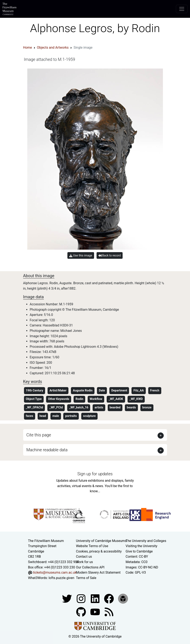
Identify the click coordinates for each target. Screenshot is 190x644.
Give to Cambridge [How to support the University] (139, 551)
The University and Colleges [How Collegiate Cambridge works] (146, 541)
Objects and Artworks (53, 48)
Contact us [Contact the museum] (84, 557)
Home (28, 48)
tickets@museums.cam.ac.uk (55, 572)
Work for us (85, 562)
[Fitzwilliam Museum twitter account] (67, 599)
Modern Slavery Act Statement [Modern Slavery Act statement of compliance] (98, 572)
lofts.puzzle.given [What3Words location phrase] (61, 578)
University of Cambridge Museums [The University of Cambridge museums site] (101, 541)
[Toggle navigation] (182, 9)
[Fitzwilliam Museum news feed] (109, 612)
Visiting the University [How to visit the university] (142, 546)
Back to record (110, 256)
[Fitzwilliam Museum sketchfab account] (123, 599)
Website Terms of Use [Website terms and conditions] (92, 546)
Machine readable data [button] (47, 450)
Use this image (81, 256)
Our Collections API (90, 567)
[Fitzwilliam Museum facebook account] (96, 599)
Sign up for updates (95, 474)
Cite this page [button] (39, 435)
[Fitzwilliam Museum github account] (81, 612)
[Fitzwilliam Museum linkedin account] (109, 599)
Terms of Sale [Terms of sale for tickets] (86, 578)
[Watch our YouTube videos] (96, 612)
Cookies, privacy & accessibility (99, 551)
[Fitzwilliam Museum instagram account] (81, 599)
